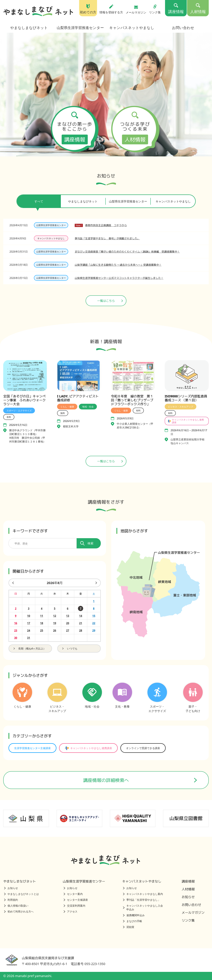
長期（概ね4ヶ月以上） (29, 649)
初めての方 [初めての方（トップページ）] (88, 9)
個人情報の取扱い (16, 906)
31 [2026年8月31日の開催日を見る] (29, 638)
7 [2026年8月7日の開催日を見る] (81, 608)
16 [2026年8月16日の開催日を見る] (16, 623)
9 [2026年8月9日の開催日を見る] (16, 616)
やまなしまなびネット (29, 28)
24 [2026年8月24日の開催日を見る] (29, 630)
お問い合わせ (183, 28)
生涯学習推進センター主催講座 (32, 748)
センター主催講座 (76, 900)
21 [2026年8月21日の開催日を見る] (81, 623)
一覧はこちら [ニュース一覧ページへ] (110, 301)
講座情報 (188, 881)
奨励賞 (129, 927)
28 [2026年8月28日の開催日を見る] (81, 630)
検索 (87, 543)
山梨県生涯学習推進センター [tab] (128, 201)
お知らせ (11, 888)
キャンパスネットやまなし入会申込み (143, 908)
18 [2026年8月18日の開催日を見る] (42, 623)
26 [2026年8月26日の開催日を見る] (55, 630)
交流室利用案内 (74, 906)
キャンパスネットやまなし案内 (143, 894)
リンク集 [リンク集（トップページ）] (155, 9)
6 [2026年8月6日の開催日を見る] (68, 608)
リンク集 (188, 920)
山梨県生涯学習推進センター (80, 28)
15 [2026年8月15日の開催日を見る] (94, 616)
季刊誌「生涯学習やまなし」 (142, 900)
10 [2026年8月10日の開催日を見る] (29, 616)
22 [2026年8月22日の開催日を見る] (94, 623)
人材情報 (188, 889)
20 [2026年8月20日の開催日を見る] (68, 623)
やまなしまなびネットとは (21, 894)
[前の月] (12, 583)
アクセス (71, 911)
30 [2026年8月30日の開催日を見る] (16, 638)
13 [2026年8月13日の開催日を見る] (68, 616)
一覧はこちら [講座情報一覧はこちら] (110, 461)
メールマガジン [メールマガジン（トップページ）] (136, 10)
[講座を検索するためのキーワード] (43, 543)
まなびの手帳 (132, 921)
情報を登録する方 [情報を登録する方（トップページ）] (111, 9)
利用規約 (11, 900)
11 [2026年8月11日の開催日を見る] (42, 616)
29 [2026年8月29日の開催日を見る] (94, 630)
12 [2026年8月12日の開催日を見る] (55, 616)
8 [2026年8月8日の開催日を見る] (94, 608)
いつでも (69, 649)
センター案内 (73, 894)
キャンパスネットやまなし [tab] (173, 201)
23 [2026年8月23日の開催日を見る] (16, 630)
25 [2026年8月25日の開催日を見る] (42, 630)
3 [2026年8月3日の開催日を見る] (29, 608)
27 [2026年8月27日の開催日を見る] (68, 630)
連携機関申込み (134, 915)
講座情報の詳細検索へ (140, 780)
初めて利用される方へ (19, 911)
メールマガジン (193, 913)
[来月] (97, 583)
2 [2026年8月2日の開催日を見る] (16, 608)
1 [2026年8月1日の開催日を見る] (94, 601)
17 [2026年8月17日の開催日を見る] (29, 623)
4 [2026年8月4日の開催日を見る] (42, 608)
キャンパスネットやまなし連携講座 (88, 748)
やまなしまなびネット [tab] (83, 201)
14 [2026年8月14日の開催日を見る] (81, 616)
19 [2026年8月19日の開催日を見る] (55, 623)
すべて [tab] (39, 204)
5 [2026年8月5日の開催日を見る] (55, 608)
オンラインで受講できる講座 (143, 748)
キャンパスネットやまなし (132, 28)
